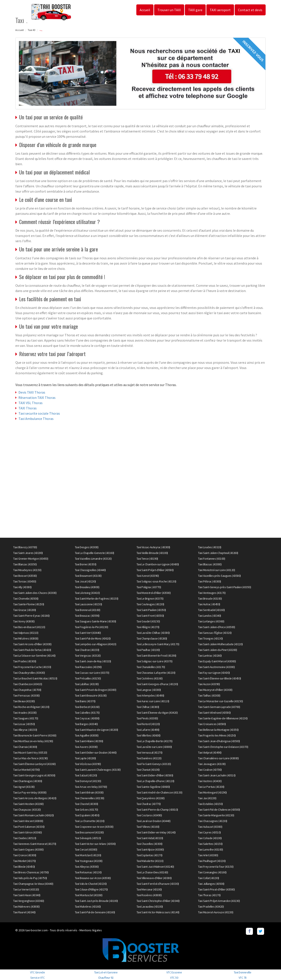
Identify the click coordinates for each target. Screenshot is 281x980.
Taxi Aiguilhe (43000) (87, 735)
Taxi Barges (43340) (86, 724)
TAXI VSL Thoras (31, 403)
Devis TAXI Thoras (32, 392)
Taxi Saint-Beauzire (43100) (91, 695)
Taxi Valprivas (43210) (26, 633)
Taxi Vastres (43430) (210, 781)
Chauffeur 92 (106, 978)
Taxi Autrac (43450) (209, 604)
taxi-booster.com (36, 930)
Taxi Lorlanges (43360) (211, 621)
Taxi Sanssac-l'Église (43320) (215, 633)
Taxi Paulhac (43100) (148, 650)
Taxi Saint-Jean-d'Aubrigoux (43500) (219, 741)
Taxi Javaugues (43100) (212, 764)
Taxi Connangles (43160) (212, 872)
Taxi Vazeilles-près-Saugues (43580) (219, 576)
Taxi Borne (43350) (86, 564)
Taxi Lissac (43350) (24, 724)
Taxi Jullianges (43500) (211, 884)
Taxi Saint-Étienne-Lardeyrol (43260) (34, 764)
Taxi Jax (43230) (207, 798)
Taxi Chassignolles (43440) (90, 570)
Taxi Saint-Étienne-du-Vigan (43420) (157, 713)
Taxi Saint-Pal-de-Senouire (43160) (95, 912)
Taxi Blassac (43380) (210, 564)
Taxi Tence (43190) (147, 559)
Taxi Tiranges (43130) (210, 638)
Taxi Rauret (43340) (24, 912)
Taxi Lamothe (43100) (210, 849)
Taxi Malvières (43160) (88, 907)
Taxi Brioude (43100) (210, 598)
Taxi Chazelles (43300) (150, 844)
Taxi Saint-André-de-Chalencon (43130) (159, 792)
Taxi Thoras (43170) (209, 895)
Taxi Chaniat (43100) (148, 770)
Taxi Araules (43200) (25, 713)
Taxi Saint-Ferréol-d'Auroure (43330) (158, 884)
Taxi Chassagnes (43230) (213, 821)
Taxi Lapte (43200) (85, 758)
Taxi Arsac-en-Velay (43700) (91, 787)
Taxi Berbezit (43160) (87, 707)
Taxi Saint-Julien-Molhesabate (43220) (220, 644)
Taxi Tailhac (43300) (209, 695)
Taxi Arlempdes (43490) (150, 695)
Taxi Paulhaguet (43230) (212, 861)
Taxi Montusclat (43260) (89, 895)
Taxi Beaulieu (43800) (87, 587)
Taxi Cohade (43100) (210, 838)
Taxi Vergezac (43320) (88, 656)
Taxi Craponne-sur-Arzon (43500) (94, 827)
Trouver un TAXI (169, 10)
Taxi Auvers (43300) (86, 747)
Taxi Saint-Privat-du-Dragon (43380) (96, 690)
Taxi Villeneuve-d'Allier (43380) (154, 878)
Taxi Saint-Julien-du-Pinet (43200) (217, 650)
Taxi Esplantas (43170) (150, 855)
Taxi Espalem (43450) (87, 815)
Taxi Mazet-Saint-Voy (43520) (30, 752)
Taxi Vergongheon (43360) (29, 901)
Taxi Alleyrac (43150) (25, 730)
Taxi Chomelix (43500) (26, 598)
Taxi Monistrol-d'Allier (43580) (154, 593)
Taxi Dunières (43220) (149, 758)
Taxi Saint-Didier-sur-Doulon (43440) (96, 752)
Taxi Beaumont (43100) (88, 576)
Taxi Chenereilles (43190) (90, 798)
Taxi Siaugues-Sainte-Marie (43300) (95, 621)
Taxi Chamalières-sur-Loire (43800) (218, 758)
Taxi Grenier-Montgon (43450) (31, 559)
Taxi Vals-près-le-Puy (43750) (30, 878)
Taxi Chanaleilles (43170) (151, 667)
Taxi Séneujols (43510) (88, 838)
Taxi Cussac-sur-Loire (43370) (92, 673)
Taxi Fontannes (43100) (212, 559)
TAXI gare (195, 10)
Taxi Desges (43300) (87, 547)
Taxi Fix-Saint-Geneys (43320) (154, 764)
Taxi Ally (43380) (22, 587)
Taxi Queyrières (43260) (151, 798)
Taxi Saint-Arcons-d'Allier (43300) (32, 644)
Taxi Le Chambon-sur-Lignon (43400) (158, 564)
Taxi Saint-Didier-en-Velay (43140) (156, 832)
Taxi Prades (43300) (25, 661)
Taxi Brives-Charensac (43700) (31, 872)
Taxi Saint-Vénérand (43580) (214, 713)
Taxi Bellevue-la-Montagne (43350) (218, 730)
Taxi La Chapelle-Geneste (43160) (95, 553)
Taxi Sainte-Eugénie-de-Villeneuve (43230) (223, 718)
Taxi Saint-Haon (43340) (27, 895)
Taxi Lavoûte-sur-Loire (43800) (154, 747)
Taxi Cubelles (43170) (87, 713)
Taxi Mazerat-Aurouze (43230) (216, 912)
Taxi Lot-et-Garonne (106, 972)
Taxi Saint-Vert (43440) (88, 633)
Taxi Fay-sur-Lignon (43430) (214, 673)
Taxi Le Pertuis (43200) (211, 787)
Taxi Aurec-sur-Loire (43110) (153, 701)
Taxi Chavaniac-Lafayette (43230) (156, 673)
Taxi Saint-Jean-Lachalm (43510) (217, 775)
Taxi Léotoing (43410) (87, 593)
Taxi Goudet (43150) (148, 621)
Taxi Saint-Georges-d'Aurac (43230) (157, 684)
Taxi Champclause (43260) (152, 638)
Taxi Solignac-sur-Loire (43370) (155, 661)
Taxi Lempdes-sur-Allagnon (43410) (96, 644)
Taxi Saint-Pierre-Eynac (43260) (31, 616)
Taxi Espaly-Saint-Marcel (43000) (217, 661)
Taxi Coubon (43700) (210, 770)
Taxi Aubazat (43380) (210, 827)
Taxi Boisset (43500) (25, 576)
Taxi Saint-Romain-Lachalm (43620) (33, 815)
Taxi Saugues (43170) (26, 718)
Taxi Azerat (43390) (148, 576)
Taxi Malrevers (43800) (26, 907)
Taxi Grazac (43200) (25, 610)
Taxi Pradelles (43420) (211, 907)
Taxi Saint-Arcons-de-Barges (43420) (35, 798)
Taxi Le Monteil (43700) (26, 770)
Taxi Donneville (243, 972)
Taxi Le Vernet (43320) (26, 889)
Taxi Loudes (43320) (210, 547)
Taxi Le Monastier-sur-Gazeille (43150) (220, 701)
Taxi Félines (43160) (148, 827)
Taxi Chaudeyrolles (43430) (29, 673)
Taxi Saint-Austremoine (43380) (216, 667)
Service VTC (38, 978)
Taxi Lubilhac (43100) (87, 684)
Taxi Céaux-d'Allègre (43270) (91, 889)
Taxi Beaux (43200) (24, 701)
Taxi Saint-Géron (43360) (27, 832)
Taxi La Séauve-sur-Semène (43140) (34, 656)
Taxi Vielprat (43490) (210, 752)
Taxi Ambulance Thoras (36, 419)
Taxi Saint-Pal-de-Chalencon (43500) (219, 810)
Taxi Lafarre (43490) (148, 730)
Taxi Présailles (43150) (88, 678)
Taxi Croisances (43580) (212, 724)
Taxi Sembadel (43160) (211, 610)
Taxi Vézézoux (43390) (88, 764)
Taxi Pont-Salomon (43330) (29, 827)
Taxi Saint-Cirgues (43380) (28, 849)
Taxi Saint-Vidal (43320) (150, 838)
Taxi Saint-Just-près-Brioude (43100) (96, 901)
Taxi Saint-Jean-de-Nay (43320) (93, 661)
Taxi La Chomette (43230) (90, 821)
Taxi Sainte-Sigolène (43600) (153, 787)
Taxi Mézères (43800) (26, 638)
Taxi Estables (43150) (210, 804)
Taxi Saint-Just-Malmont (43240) (155, 867)
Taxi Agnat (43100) (24, 787)
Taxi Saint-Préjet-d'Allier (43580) (155, 570)
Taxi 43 (32, 30)
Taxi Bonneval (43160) (88, 610)
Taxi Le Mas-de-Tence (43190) (30, 758)
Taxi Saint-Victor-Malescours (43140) (158, 912)
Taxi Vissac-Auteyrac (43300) (153, 547)
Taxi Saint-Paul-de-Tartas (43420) (32, 650)
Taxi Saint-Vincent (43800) (28, 821)
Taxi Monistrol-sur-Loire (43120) (216, 570)
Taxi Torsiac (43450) (25, 581)
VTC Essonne (174, 972)
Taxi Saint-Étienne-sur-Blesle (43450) (220, 678)
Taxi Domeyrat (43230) (88, 781)
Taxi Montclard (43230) (88, 855)
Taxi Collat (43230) (209, 878)
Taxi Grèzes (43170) (86, 810)
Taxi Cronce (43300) (25, 855)
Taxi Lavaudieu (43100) (150, 907)
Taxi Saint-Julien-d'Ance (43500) (216, 627)
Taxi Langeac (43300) (149, 690)
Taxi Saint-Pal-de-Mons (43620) (93, 638)
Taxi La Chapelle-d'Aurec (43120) (155, 781)
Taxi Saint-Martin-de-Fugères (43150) (97, 598)
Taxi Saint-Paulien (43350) (151, 610)
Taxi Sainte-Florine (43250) (29, 604)
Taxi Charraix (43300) (25, 747)
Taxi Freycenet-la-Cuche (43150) (32, 667)
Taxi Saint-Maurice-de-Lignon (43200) (96, 730)
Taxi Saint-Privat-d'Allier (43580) (216, 889)
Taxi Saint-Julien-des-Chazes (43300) (35, 593)
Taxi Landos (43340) (210, 616)
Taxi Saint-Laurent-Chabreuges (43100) (98, 770)
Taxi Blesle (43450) (24, 867)
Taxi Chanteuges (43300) (28, 781)
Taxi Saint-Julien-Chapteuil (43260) (218, 553)
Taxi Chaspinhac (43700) (27, 690)
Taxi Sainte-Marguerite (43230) (216, 815)
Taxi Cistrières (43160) (150, 678)
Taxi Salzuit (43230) (86, 775)
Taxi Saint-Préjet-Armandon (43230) (219, 901)
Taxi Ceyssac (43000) (87, 718)
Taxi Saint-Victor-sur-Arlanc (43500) (95, 844)
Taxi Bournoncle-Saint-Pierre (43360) (35, 735)
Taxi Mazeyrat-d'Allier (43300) (215, 690)
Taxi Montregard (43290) (212, 792)
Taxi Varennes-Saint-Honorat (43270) (35, 844)
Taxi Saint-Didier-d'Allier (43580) (155, 775)
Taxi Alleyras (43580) (87, 867)
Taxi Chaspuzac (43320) (27, 810)
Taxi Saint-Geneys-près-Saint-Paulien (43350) (224, 587)
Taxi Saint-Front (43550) (150, 616)
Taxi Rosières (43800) (149, 895)
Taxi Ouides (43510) (25, 838)
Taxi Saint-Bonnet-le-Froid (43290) (156, 656)
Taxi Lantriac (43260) (210, 656)
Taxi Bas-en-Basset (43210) (29, 627)
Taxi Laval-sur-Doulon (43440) (154, 821)
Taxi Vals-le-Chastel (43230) (91, 884)
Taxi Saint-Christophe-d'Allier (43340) (158, 901)
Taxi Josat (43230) (85, 581)
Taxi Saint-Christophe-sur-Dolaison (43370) (223, 747)
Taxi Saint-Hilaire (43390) (89, 741)
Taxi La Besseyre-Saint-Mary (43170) (158, 644)
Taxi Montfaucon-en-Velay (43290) (33, 741)
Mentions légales (91, 930)
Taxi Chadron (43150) (87, 650)
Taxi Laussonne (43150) (88, 604)
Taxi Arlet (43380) (208, 855)
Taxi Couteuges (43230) (150, 604)
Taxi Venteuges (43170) (212, 593)
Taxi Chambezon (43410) (28, 684)
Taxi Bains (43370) (85, 701)
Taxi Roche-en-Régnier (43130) (31, 707)
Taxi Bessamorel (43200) (89, 832)
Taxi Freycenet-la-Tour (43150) (216, 867)
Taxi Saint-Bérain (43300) (89, 792)
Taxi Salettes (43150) (210, 844)
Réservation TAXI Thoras (37, 398)
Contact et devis (250, 10)
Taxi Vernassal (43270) (150, 752)
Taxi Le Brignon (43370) (150, 598)
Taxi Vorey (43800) (24, 621)
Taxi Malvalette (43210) (150, 861)
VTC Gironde (38, 972)
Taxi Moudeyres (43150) (27, 570)
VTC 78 (243, 978)
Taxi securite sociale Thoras (39, 413)
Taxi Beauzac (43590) (87, 616)
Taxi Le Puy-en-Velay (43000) (30, 792)
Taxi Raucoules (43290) (88, 667)
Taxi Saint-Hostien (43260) (28, 804)
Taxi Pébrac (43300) (210, 581)
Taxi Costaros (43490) (149, 815)
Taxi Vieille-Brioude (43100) (152, 553)
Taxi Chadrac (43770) (149, 804)
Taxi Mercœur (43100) (149, 889)
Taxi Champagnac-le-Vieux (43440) (33, 884)
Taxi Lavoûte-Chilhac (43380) (153, 633)
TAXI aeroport (220, 10)
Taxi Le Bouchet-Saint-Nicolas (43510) (35, 678)
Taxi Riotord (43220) (148, 724)
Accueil (145, 10)
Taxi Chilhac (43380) (148, 707)
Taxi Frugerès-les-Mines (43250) (217, 735)
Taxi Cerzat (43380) (86, 849)
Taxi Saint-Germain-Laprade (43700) (219, 707)
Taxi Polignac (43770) (149, 587)
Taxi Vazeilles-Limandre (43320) (93, 559)
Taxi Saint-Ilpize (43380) (150, 849)
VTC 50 (174, 978)
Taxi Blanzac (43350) (25, 564)
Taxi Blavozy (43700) (25, 547)
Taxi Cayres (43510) (209, 832)
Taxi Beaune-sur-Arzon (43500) (93, 878)
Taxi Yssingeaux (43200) (89, 861)
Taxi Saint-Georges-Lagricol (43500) (34, 775)
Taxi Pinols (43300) (147, 718)
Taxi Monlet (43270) (24, 861)
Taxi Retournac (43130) (88, 872)
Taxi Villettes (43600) (149, 735)
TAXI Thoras (28, 408)
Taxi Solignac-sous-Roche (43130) (156, 581)
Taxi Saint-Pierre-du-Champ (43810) (157, 810)
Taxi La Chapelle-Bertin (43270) (155, 741)
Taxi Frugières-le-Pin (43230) (92, 627)
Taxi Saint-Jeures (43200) (28, 553)
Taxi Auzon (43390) (209, 684)
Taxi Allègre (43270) (148, 627)
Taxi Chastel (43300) (86, 804)
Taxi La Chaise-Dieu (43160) (152, 872)
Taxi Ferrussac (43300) (26, 695)
